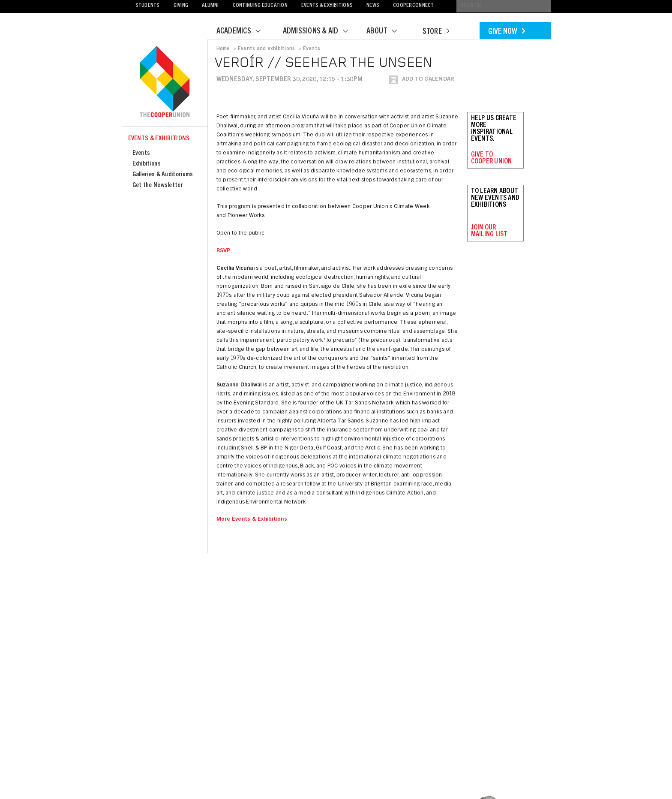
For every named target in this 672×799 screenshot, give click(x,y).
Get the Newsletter (158, 185)
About (387, 32)
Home (223, 49)
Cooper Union (165, 82)
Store (436, 32)
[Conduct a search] (504, 6)
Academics (244, 32)
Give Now (507, 32)
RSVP (223, 251)
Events (141, 153)
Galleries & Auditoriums (163, 175)
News (373, 6)
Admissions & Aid (321, 32)
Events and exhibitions (266, 49)
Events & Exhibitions (327, 6)
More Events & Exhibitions (252, 520)
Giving (181, 6)
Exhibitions (147, 164)
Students (148, 6)
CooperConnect (413, 6)
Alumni (210, 6)
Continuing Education (260, 6)
